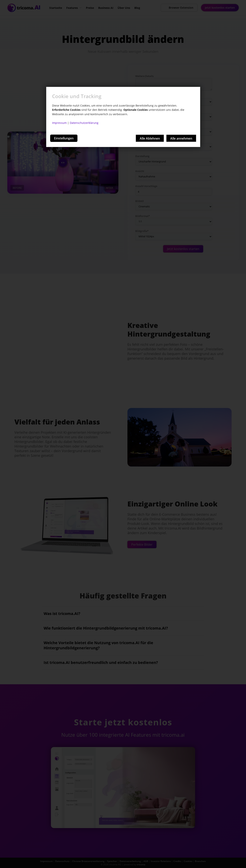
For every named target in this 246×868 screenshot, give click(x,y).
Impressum (59, 123)
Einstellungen (64, 138)
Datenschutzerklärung (84, 123)
